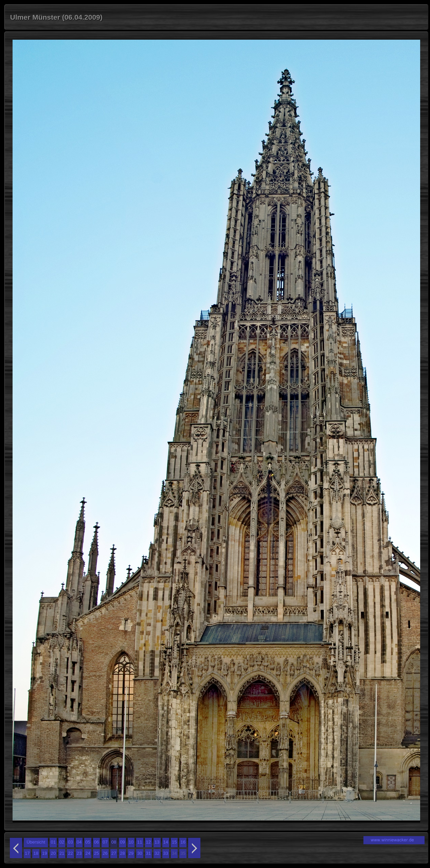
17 (27, 853)
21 (62, 853)
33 (166, 853)
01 (53, 842)
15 (174, 842)
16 (183, 842)
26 (105, 853)
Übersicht (36, 842)
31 (148, 853)
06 (96, 842)
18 (36, 853)
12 (148, 842)
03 (70, 842)
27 (114, 853)
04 (79, 842)
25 (96, 853)
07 (105, 842)
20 (53, 853)
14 (166, 842)
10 (131, 842)
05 (88, 842)
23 (79, 853)
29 (131, 853)
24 (88, 853)
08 (114, 842)
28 (122, 853)
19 (44, 853)
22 (70, 853)
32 (157, 853)
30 (140, 853)
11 (140, 842)
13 (157, 842)
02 (62, 842)
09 (122, 842)
